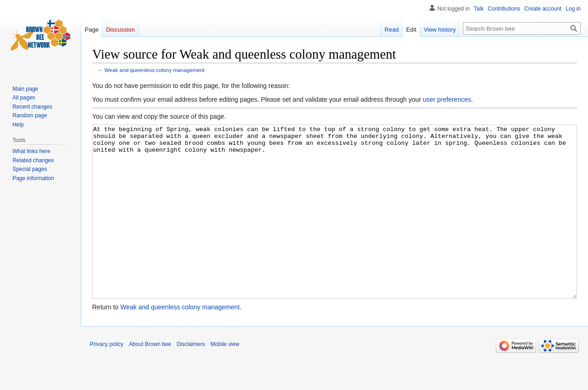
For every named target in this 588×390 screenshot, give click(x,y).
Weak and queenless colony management (155, 70)
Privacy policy (107, 379)
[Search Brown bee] (522, 28)
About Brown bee (150, 379)
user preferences (447, 99)
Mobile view (225, 379)
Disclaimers (191, 379)
